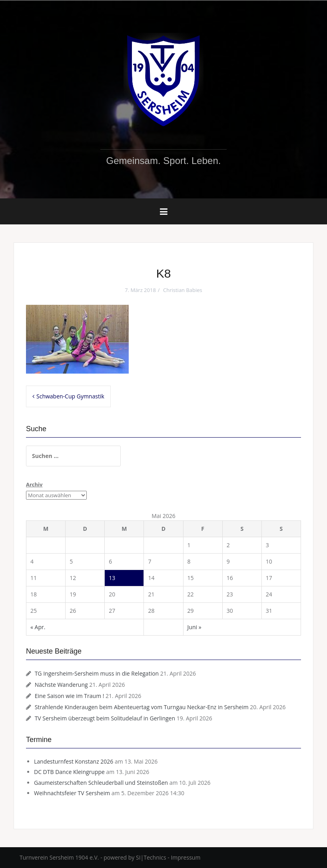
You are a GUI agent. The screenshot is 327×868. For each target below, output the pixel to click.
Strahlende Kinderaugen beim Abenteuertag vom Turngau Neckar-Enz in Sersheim (142, 707)
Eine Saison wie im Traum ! (70, 696)
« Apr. (38, 627)
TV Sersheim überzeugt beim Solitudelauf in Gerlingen (105, 718)
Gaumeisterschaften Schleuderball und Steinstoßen (101, 783)
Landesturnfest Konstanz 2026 (74, 761)
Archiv (34, 484)
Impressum (185, 857)
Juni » (194, 627)
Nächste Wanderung (61, 685)
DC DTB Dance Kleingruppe (69, 772)
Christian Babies (183, 290)
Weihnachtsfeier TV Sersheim (72, 793)
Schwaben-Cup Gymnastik (70, 396)
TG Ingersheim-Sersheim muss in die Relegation (97, 673)
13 (112, 578)
